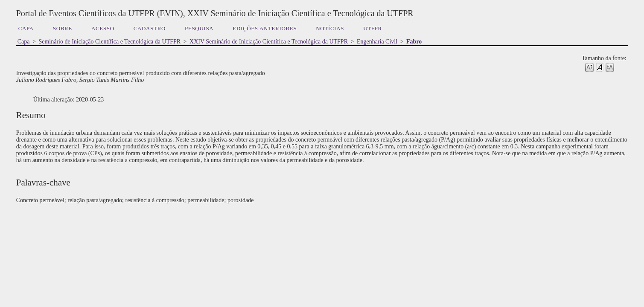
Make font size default (600, 67)
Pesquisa (199, 28)
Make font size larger (610, 67)
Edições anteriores (265, 28)
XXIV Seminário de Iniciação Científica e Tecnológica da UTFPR (269, 42)
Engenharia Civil (377, 42)
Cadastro (150, 28)
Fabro (414, 42)
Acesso (103, 28)
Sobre (63, 28)
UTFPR (373, 28)
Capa (26, 28)
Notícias (330, 28)
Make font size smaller (589, 67)
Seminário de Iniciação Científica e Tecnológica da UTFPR (109, 42)
